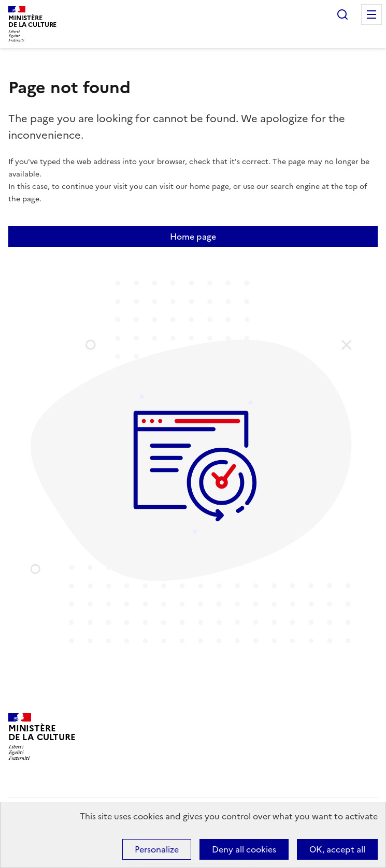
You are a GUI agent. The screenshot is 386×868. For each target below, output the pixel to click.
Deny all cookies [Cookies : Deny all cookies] (244, 849)
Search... (342, 14)
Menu (371, 14)
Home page (193, 237)
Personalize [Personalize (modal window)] (157, 849)
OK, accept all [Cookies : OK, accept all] (337, 849)
